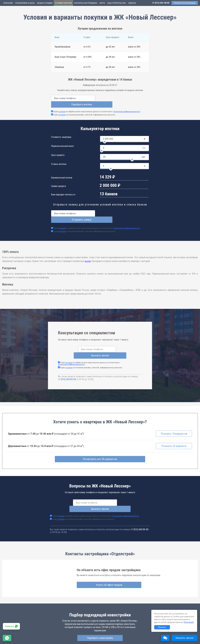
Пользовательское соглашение (120, 638)
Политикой (189, 622)
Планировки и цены (25, 3)
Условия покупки (63, 3)
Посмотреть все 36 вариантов (100, 441)
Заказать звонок (122, 337)
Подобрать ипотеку (125, 98)
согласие (62, 105)
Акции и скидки (45, 3)
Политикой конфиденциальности (127, 105)
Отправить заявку (125, 207)
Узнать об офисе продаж (99, 560)
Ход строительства (117, 3)
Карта (102, 3)
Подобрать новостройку (100, 613)
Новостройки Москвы (38, 635)
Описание (8, 3)
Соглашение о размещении (144, 638)
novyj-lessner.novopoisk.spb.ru (102, 628)
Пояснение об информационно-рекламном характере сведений (28, 640)
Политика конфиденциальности (68, 640)
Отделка (132, 3)
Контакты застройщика (86, 3)
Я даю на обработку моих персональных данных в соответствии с (97, 105)
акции (88, 248)
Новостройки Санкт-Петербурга (15, 635)
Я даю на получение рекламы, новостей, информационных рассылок (84, 108)
